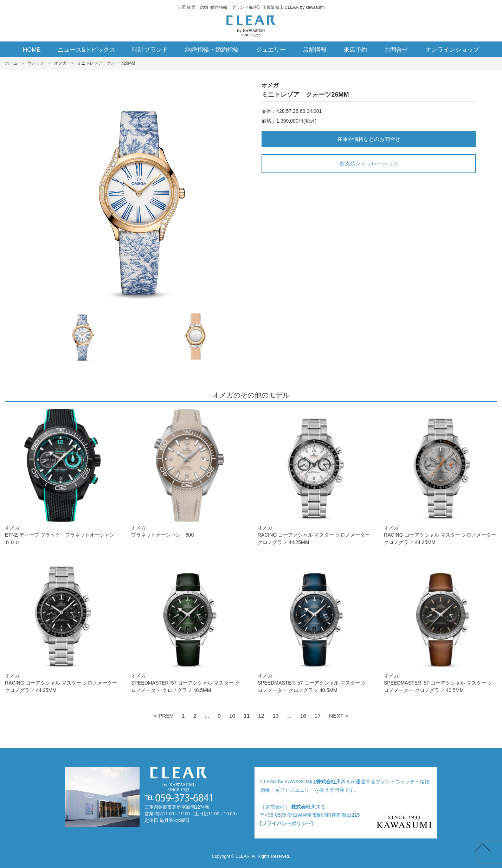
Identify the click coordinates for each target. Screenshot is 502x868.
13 (275, 716)
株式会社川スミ (333, 782)
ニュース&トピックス (87, 50)
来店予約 (355, 50)
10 (232, 716)
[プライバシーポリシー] (287, 823)
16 (303, 716)
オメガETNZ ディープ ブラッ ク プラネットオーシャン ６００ (62, 477)
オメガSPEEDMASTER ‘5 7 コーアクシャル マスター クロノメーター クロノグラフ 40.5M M (188, 625)
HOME (32, 50)
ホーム (11, 63)
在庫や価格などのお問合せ (369, 139)
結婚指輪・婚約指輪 (212, 50)
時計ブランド (150, 50)
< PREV (164, 716)
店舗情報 (315, 50)
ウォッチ (36, 63)
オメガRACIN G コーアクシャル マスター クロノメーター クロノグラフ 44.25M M (314, 477)
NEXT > (339, 716)
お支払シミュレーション (369, 163)
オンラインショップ (452, 50)
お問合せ (396, 50)
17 (318, 716)
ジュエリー (271, 50)
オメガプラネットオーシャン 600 (188, 473)
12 (261, 716)
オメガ (60, 63)
